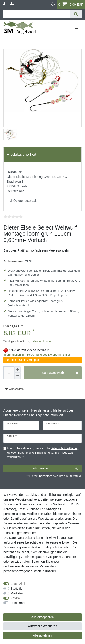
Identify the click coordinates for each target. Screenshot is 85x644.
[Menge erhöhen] (17, 369)
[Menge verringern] (17, 376)
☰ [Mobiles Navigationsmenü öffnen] (76, 27)
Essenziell (18, 584)
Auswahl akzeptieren (42, 626)
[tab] (42, 155)
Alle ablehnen (42, 635)
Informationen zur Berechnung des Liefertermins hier (37, 355)
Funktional (18, 603)
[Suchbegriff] (37, 14)
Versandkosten (42, 341)
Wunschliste (14, 389)
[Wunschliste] (53, 4)
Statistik (16, 589)
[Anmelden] (5, 4)
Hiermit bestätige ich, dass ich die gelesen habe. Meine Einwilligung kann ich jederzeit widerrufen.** (43, 453)
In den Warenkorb (58, 373)
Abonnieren (56, 469)
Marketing (18, 593)
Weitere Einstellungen (19, 608)
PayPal (16, 598)
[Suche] (76, 14)
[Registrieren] (12, 4)
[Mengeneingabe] (9, 373)
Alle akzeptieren (43, 617)
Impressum (68, 562)
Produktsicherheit (22, 154)
